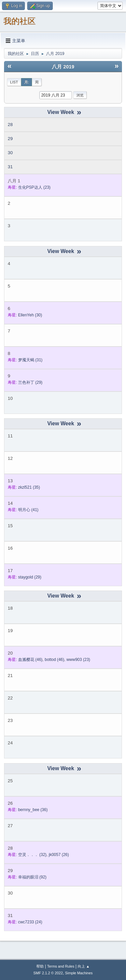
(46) (30, 660)
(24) (30, 922)
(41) (28, 510)
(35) (29, 487)
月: (27, 82)
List (14, 82)
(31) (30, 360)
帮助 (40, 966)
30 (10, 153)
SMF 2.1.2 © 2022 (48, 973)
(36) (33, 810)
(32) (32, 855)
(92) (32, 877)
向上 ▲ (84, 966)
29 (10, 139)
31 (10, 167)
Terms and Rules (61, 966)
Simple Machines (79, 973)
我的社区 (19, 21)
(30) (30, 315)
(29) (30, 382)
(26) (59, 855)
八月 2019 (63, 67)
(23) (34, 187)
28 (10, 125)
